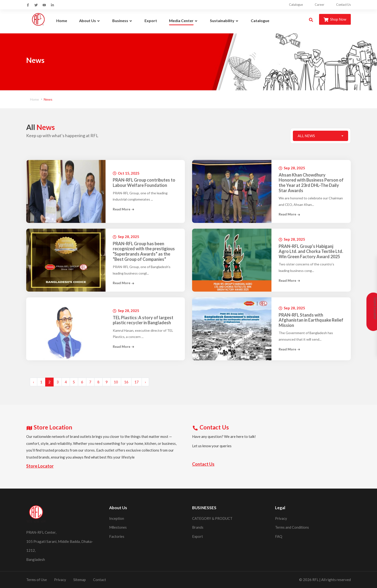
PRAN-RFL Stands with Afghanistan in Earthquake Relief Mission (311, 320)
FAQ (279, 536)
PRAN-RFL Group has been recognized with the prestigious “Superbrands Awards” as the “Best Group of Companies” (144, 251)
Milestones (118, 527)
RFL (315, 580)
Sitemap (80, 580)
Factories (117, 536)
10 (116, 382)
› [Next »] (145, 382)
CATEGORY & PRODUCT (213, 518)
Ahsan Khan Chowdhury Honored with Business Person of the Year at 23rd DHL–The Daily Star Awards (311, 183)
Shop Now (335, 20)
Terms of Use (37, 580)
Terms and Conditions (292, 527)
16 (126, 382)
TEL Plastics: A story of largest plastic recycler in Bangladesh (143, 320)
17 (137, 382)
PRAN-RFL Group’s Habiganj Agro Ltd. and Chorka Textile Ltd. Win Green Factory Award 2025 (311, 251)
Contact (100, 580)
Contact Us (343, 5)
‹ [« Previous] (34, 382)
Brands (198, 527)
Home (35, 99)
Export (198, 536)
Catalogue (289, 5)
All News (306, 136)
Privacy (281, 518)
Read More (124, 209)
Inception (117, 518)
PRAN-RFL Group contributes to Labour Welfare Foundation (144, 183)
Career (316, 5)
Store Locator (40, 466)
